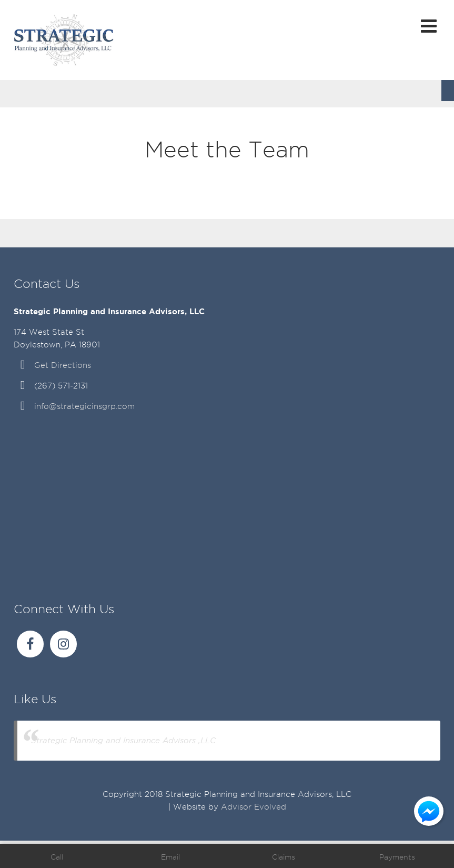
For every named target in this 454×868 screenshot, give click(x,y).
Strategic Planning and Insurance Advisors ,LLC (123, 740)
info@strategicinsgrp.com (84, 406)
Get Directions (63, 365)
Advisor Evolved (254, 807)
